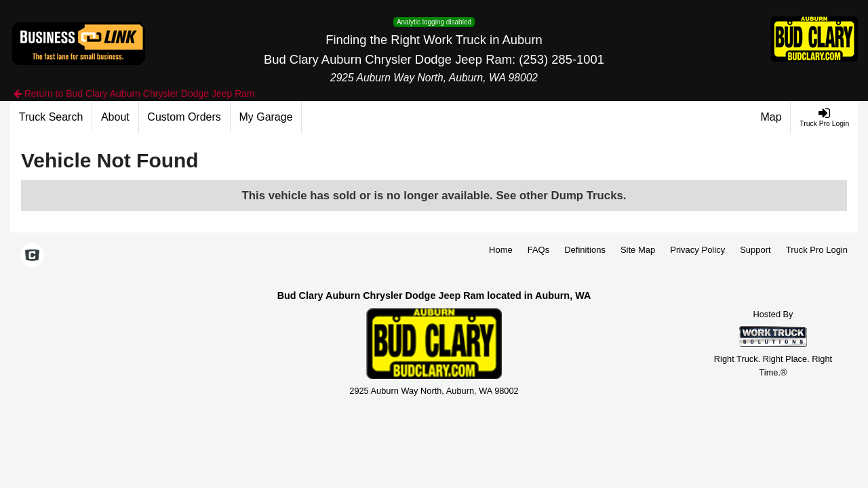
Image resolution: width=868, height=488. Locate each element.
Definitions (585, 250)
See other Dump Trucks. (561, 196)
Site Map (638, 250)
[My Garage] (267, 117)
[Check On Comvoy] (32, 256)
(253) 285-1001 (561, 59)
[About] (115, 117)
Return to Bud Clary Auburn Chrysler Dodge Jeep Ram (134, 94)
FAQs (539, 250)
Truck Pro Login (817, 250)
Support (755, 250)
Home (501, 250)
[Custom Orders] (185, 117)
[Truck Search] (51, 117)
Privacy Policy (697, 250)
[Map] (772, 117)
